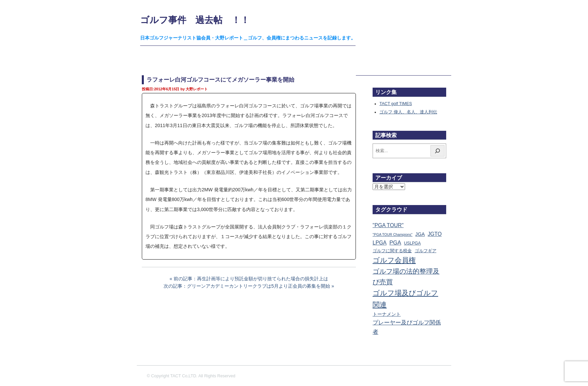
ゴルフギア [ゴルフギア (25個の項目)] (426, 251)
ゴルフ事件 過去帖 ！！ (195, 20)
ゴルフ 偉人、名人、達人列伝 (408, 112)
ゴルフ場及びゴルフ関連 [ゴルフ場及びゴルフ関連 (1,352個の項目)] (405, 299)
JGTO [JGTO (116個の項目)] (435, 234)
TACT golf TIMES (396, 104)
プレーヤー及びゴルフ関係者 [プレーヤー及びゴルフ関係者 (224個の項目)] (407, 327)
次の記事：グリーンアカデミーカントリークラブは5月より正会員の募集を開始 (247, 286)
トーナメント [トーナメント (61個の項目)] (387, 314)
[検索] (437, 151)
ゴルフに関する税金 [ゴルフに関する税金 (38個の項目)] (392, 251)
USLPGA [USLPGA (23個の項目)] (412, 243)
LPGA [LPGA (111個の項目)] (380, 243)
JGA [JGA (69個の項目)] (420, 234)
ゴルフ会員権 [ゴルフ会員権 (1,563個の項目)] (394, 260)
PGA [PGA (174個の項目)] (395, 243)
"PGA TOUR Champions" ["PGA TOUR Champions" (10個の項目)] (393, 234)
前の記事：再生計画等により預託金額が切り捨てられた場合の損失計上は (251, 279)
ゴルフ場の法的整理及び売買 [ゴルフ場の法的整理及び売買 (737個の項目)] (406, 277)
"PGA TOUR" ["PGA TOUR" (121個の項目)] (388, 225)
